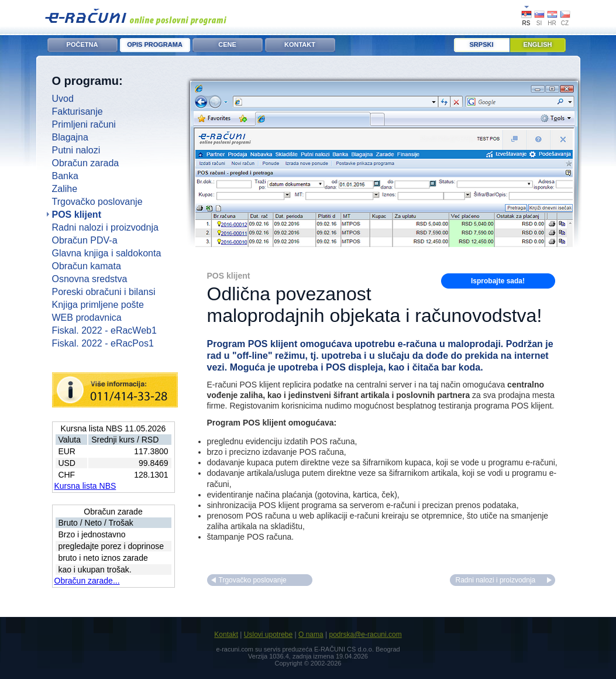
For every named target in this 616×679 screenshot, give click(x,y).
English (538, 44)
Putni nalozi (76, 150)
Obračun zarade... (87, 581)
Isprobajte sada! (498, 281)
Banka (65, 176)
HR (552, 23)
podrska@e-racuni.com (365, 635)
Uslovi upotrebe (268, 635)
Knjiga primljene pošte (98, 305)
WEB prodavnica (87, 318)
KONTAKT (300, 44)
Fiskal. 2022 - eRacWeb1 (104, 330)
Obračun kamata (87, 266)
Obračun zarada (86, 163)
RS (526, 23)
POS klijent (77, 215)
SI (539, 23)
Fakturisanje (78, 112)
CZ (565, 23)
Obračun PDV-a (85, 240)
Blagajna (70, 137)
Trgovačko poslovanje (97, 202)
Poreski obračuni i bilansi (104, 292)
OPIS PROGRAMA (155, 44)
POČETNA (82, 44)
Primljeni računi (84, 124)
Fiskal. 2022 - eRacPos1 (103, 343)
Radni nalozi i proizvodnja (105, 227)
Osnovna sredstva (90, 279)
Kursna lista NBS (85, 486)
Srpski (482, 44)
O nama (311, 635)
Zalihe (65, 189)
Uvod (63, 99)
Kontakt (226, 635)
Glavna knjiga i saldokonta (107, 253)
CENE (227, 44)
